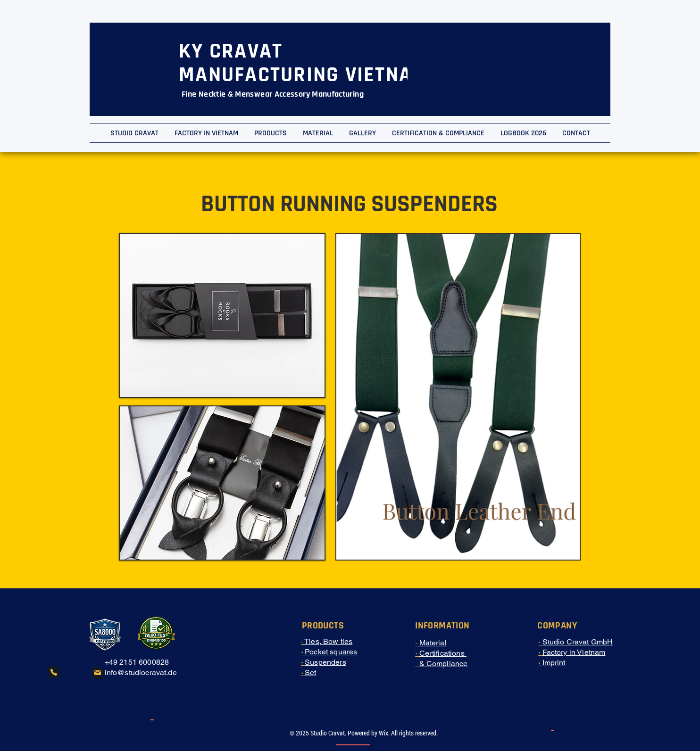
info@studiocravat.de (141, 673)
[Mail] (98, 673)
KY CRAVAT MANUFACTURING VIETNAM (304, 63)
